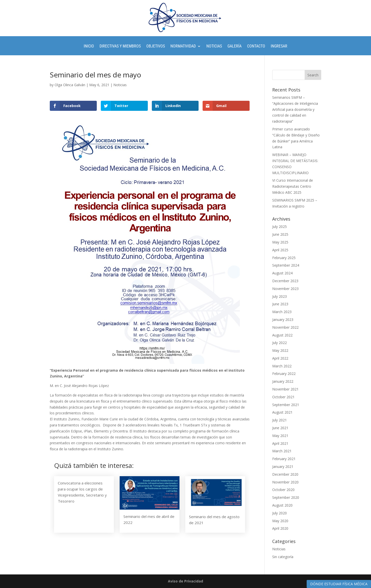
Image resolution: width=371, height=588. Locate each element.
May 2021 (280, 436)
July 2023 (280, 296)
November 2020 (285, 482)
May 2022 (280, 350)
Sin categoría (283, 557)
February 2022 (284, 374)
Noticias (214, 46)
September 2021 (286, 405)
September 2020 (286, 497)
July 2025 (280, 227)
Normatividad (183, 46)
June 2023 (280, 304)
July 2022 (280, 343)
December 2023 (285, 281)
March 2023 (282, 312)
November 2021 (285, 389)
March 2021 (282, 451)
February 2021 (284, 459)
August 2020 (282, 505)
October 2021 (283, 397)
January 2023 (283, 320)
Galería (235, 46)
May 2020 (280, 521)
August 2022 (282, 335)
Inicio (89, 46)
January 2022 (283, 381)
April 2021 (280, 443)
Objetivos (156, 46)
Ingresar (279, 46)
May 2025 (280, 242)
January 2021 (283, 467)
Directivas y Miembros (120, 46)
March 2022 (282, 366)
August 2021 (282, 412)
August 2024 (282, 273)
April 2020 (280, 528)
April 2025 (280, 250)
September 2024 (286, 265)
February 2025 (284, 258)
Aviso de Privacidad (185, 581)
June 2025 (280, 234)
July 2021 (280, 420)
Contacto (256, 46)
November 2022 (285, 327)
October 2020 (283, 490)
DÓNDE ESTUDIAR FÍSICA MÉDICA (339, 584)
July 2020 (280, 513)
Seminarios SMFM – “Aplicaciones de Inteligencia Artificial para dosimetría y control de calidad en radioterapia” (295, 109)
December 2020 (285, 474)
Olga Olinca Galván (70, 85)
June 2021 (280, 428)
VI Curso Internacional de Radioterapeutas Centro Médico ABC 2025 (293, 186)
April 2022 (280, 358)
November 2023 (285, 289)
